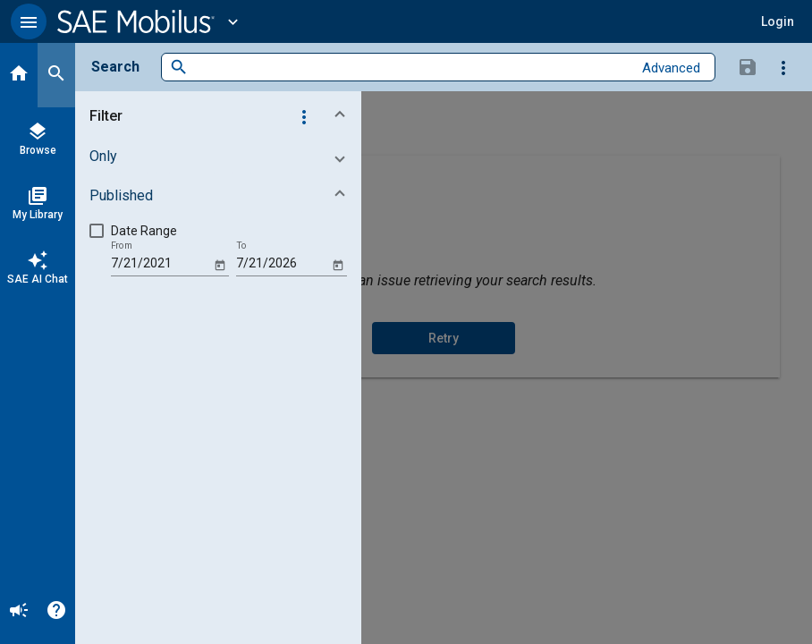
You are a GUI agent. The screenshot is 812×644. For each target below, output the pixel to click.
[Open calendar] (220, 264)
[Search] (56, 75)
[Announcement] (19, 612)
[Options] (783, 67)
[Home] (19, 75)
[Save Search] (748, 66)
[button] (29, 21)
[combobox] (410, 68)
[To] (282, 264)
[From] (161, 264)
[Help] (56, 612)
